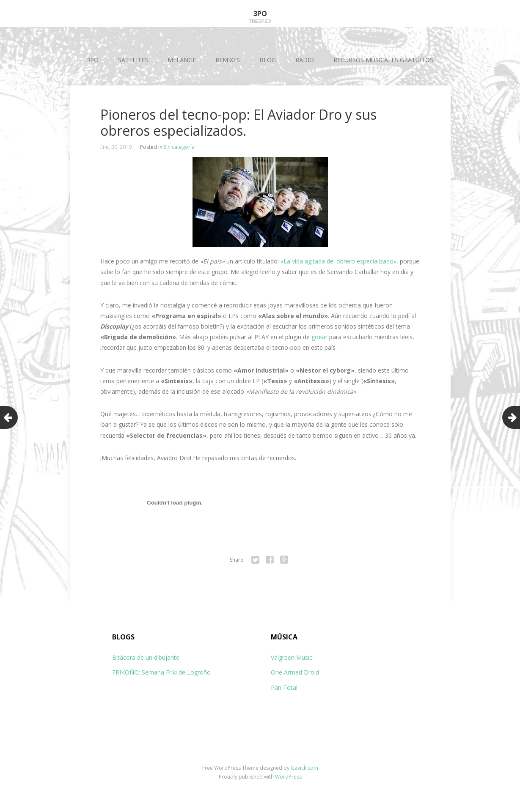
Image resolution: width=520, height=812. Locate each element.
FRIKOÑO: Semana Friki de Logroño (161, 672)
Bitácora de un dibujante (146, 657)
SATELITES (133, 60)
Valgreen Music (292, 657)
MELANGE (182, 60)
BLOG (268, 60)
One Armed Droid (295, 672)
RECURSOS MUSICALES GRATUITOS (383, 60)
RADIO (305, 60)
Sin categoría (179, 147)
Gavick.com (304, 768)
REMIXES (228, 60)
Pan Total (284, 687)
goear (319, 337)
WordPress (288, 777)
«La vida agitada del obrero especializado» (338, 261)
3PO (93, 60)
